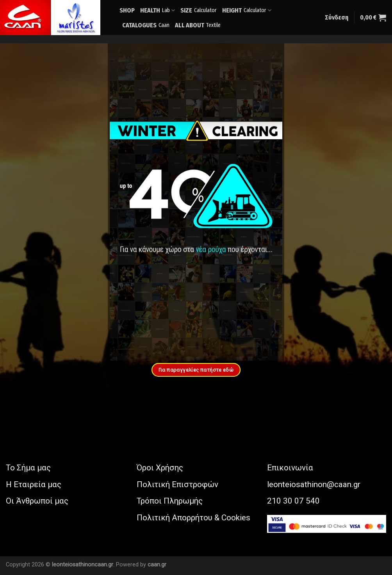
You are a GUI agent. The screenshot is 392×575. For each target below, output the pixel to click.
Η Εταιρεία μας (34, 484)
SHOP (127, 10)
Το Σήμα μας (28, 468)
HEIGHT (247, 11)
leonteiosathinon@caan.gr (314, 484)
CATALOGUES (146, 25)
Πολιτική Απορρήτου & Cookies (193, 518)
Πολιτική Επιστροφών (177, 484)
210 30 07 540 (293, 501)
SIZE (199, 10)
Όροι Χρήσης (160, 468)
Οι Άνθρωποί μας (37, 501)
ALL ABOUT (198, 25)
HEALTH (158, 11)
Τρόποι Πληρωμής (170, 501)
